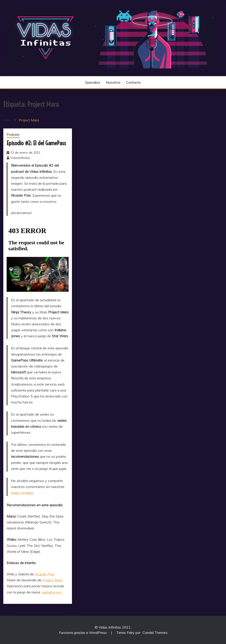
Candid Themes (155, 633)
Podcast (13, 135)
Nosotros (113, 82)
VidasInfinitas (20, 158)
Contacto (133, 82)
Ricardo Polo (45, 574)
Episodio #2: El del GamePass (36, 143)
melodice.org (51, 592)
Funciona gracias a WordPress (83, 633)
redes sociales (22, 493)
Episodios (93, 82)
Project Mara (53, 580)
